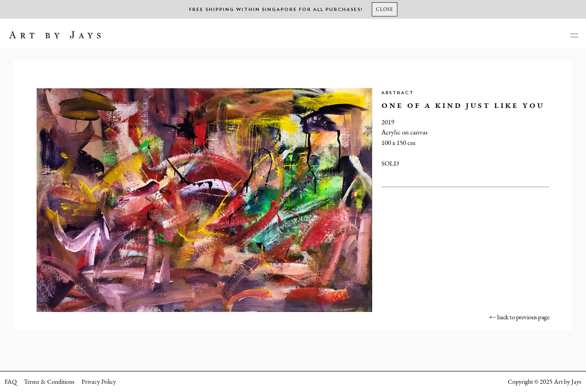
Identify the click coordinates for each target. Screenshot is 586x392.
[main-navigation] (574, 36)
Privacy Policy (99, 381)
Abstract (398, 93)
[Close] (385, 9)
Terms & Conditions (49, 381)
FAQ (11, 381)
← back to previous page (520, 317)
